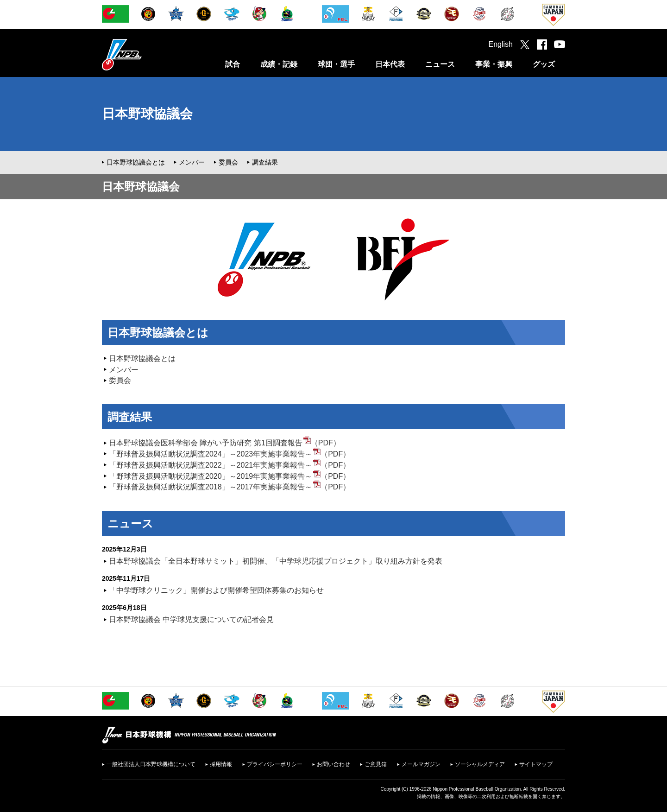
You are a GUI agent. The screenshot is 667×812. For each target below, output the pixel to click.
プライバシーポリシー (275, 764)
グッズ (544, 64)
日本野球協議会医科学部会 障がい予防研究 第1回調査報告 (206, 443)
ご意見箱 (376, 764)
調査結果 (265, 162)
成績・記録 (279, 64)
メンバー (192, 162)
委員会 (228, 162)
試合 (233, 64)
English (501, 44)
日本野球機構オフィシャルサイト (145, 54)
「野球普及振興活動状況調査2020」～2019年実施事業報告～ (211, 476)
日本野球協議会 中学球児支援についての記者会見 (191, 619)
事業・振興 (494, 64)
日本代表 (390, 64)
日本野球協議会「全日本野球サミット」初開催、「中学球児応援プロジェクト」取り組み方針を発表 (276, 561)
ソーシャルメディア (480, 764)
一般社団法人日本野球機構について (151, 764)
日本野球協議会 (147, 114)
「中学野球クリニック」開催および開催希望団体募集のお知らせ (216, 590)
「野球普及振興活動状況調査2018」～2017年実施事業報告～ (211, 487)
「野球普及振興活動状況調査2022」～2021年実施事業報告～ (211, 465)
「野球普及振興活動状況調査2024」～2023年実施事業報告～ (211, 454)
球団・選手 (336, 64)
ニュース (440, 64)
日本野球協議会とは (136, 162)
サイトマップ (536, 764)
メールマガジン (421, 764)
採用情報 (221, 764)
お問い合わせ (333, 764)
